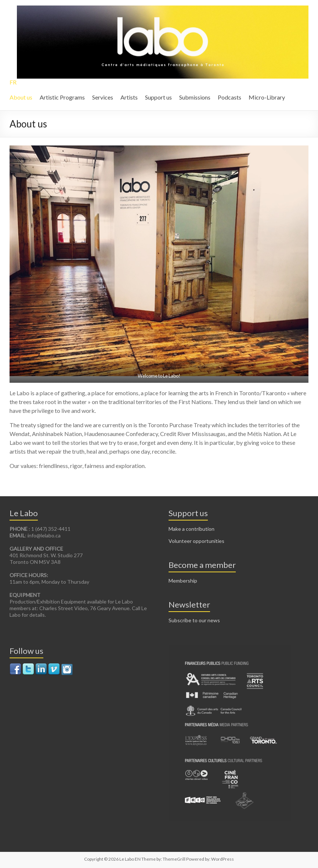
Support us (158, 97)
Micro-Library (267, 97)
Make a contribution (191, 529)
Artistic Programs (62, 97)
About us (21, 97)
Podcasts (230, 97)
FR (13, 82)
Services (103, 97)
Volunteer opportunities (196, 541)
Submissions (195, 97)
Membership (183, 581)
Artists (129, 97)
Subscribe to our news (194, 620)
